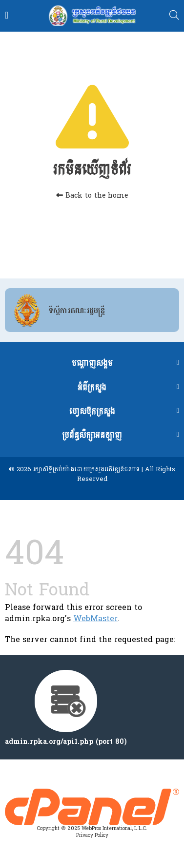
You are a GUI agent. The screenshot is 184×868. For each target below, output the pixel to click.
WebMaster (95, 619)
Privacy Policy (92, 835)
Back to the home (92, 195)
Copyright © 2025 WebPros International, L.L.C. (92, 829)
